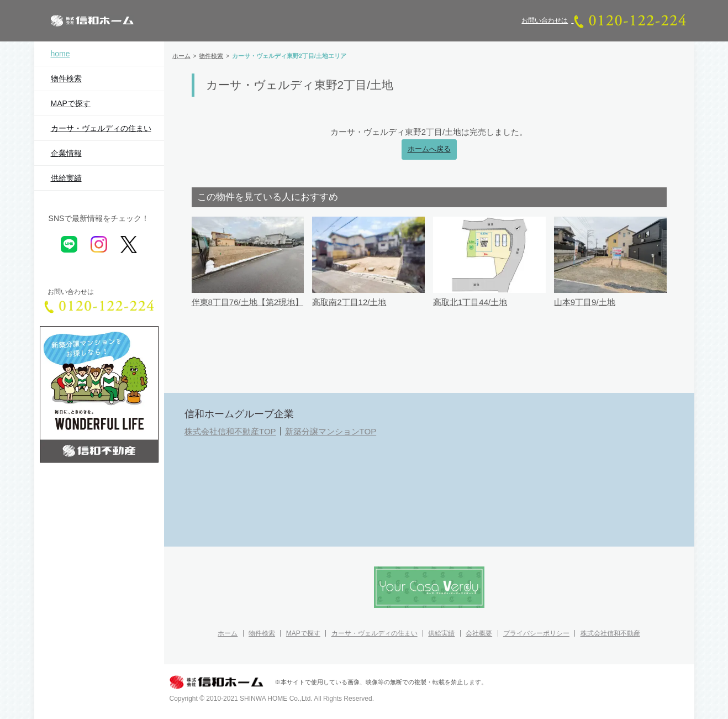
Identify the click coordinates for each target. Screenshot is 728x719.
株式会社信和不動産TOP (230, 431)
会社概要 (479, 633)
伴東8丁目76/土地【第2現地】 (248, 302)
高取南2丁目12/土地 (349, 302)
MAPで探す (71, 103)
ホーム (228, 633)
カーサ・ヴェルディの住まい (101, 128)
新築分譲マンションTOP (331, 431)
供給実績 (66, 178)
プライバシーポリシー (536, 633)
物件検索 (66, 78)
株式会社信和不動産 (610, 633)
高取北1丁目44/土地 (470, 302)
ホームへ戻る (429, 149)
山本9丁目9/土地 (585, 302)
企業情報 (66, 153)
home (60, 54)
